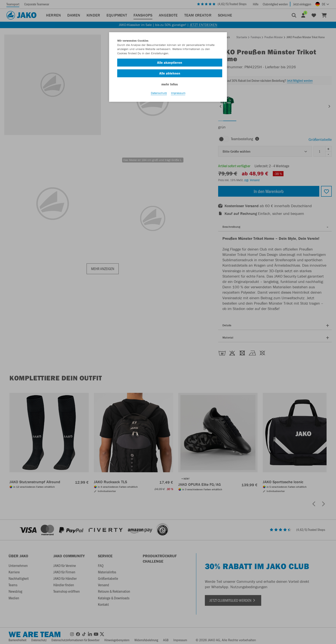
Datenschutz (159, 95)
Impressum (178, 95)
